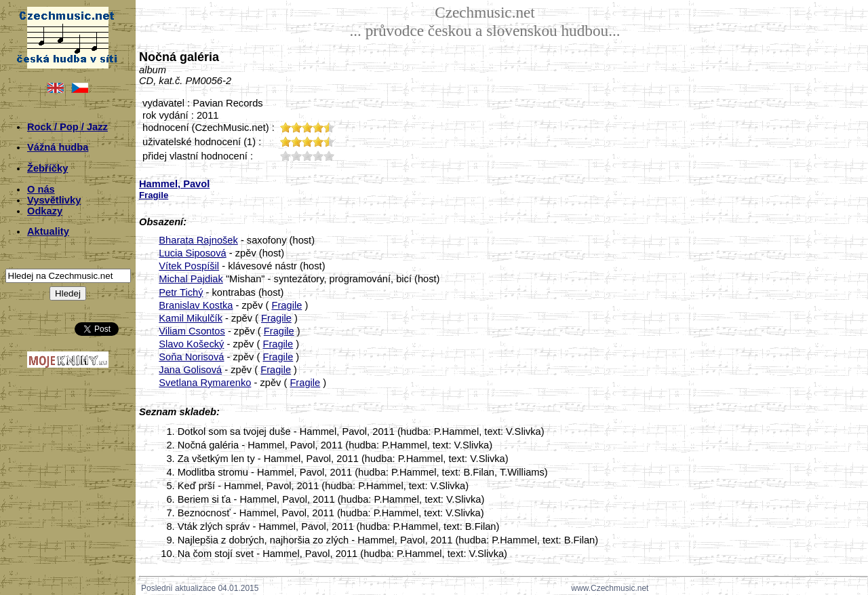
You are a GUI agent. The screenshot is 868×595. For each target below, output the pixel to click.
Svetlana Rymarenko (205, 383)
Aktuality (48, 231)
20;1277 (296, 156)
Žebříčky (47, 168)
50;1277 (329, 156)
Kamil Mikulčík (191, 318)
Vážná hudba (58, 147)
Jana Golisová (190, 370)
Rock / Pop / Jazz (67, 127)
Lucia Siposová (192, 253)
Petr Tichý (181, 292)
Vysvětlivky (54, 200)
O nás (41, 189)
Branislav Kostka (196, 305)
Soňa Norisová (191, 357)
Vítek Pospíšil (189, 266)
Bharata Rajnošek (198, 240)
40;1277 (318, 156)
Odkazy (45, 211)
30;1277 (307, 156)
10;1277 (285, 156)
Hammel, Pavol (174, 184)
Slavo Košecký (191, 344)
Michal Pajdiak (191, 279)
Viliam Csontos (192, 331)
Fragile (287, 305)
